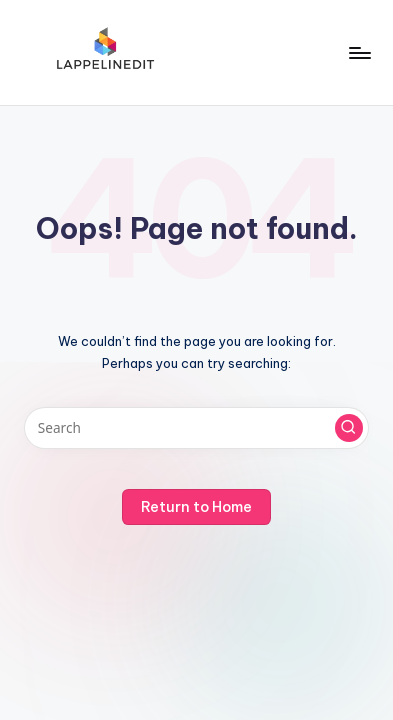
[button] (349, 428)
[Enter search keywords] (196, 428)
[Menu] (359, 52)
